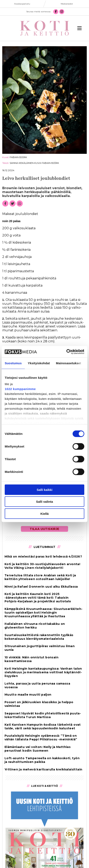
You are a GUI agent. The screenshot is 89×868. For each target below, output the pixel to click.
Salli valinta (45, 502)
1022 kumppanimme (20, 389)
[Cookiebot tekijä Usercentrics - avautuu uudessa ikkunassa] (66, 352)
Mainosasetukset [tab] (68, 363)
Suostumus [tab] (13, 363)
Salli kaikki (45, 490)
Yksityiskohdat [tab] (39, 363)
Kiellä (44, 513)
